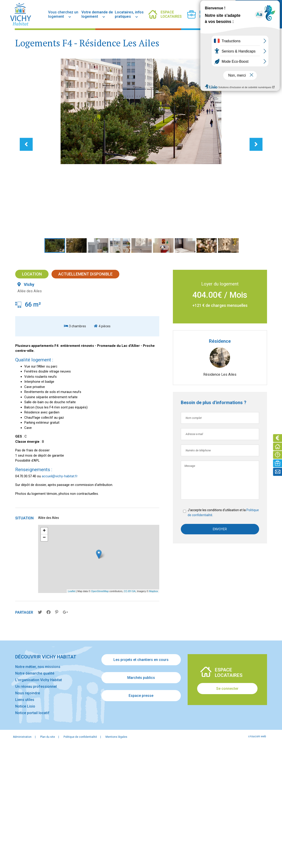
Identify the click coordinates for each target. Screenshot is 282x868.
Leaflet (72, 713)
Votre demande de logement (97, 14)
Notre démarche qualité (35, 795)
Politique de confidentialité (207, 636)
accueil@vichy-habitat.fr (60, 597)
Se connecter (227, 810)
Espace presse (141, 817)
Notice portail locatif (32, 834)
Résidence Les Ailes (220, 495)
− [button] (44, 659)
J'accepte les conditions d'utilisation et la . (216, 633)
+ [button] (44, 653)
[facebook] (218, 14)
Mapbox (153, 713)
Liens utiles (25, 821)
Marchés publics (141, 799)
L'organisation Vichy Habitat (39, 801)
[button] (51, 259)
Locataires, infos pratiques (129, 14)
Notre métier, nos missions (38, 788)
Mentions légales (116, 858)
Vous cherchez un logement (63, 14)
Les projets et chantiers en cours (141, 781)
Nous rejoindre (28, 814)
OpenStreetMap (100, 713)
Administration (22, 858)
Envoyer (220, 650)
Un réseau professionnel (36, 808)
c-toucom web (257, 858)
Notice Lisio (25, 828)
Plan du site (48, 858)
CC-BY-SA (130, 713)
